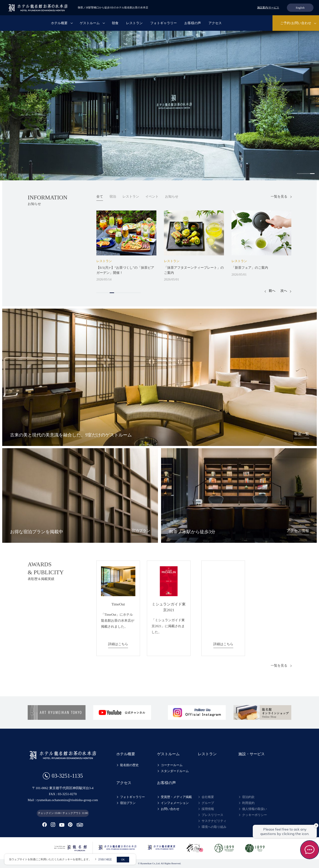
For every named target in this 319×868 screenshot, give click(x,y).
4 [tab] (312, 174)
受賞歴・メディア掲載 (176, 797)
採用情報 (208, 809)
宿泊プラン (128, 803)
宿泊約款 (248, 797)
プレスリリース (212, 815)
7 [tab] (125, 293)
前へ (272, 291)
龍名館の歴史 (129, 765)
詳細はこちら (118, 644)
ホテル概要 (59, 23)
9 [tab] (134, 293)
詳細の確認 (105, 859)
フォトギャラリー (163, 23)
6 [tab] (121, 293)
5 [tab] (116, 293)
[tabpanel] (159, 106)
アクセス (215, 23)
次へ (284, 291)
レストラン (134, 23)
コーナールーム (172, 765)
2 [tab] (303, 174)
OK (123, 860)
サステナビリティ (214, 821)
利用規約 (248, 803)
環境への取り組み (214, 827)
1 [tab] (299, 174)
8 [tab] (130, 293)
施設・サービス (252, 754)
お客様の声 (193, 23)
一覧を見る (279, 197)
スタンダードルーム (175, 771)
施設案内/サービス (268, 8)
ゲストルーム (90, 23)
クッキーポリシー (255, 815)
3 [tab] (308, 174)
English (300, 8)
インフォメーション (175, 803)
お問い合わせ (170, 809)
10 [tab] (138, 293)
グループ (208, 803)
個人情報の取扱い (255, 809)
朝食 (115, 23)
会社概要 (208, 797)
